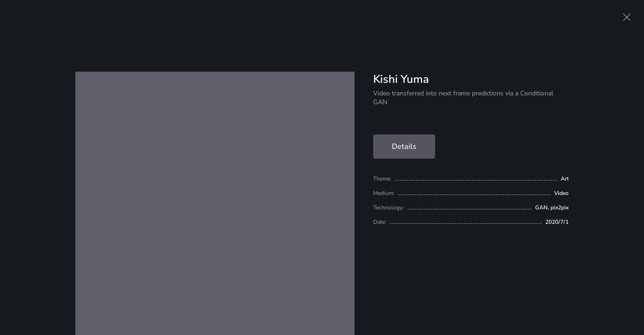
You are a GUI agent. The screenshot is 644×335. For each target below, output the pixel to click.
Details (404, 147)
